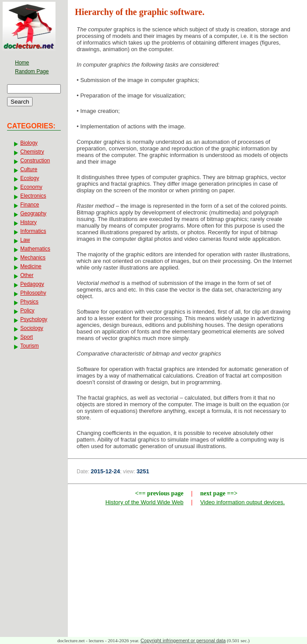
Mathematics (35, 249)
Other (27, 275)
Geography (33, 213)
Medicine (31, 266)
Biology (29, 143)
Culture (29, 169)
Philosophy (33, 293)
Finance (30, 205)
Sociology (32, 328)
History (28, 222)
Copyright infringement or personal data (183, 640)
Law (25, 240)
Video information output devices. (243, 502)
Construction (35, 161)
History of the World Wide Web (144, 502)
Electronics (33, 196)
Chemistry (32, 152)
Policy (27, 311)
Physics (29, 302)
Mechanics (33, 258)
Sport (27, 337)
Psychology (34, 319)
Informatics (33, 231)
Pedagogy (32, 284)
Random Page (32, 71)
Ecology (30, 178)
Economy (31, 187)
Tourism (30, 346)
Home (22, 63)
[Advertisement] (188, 573)
